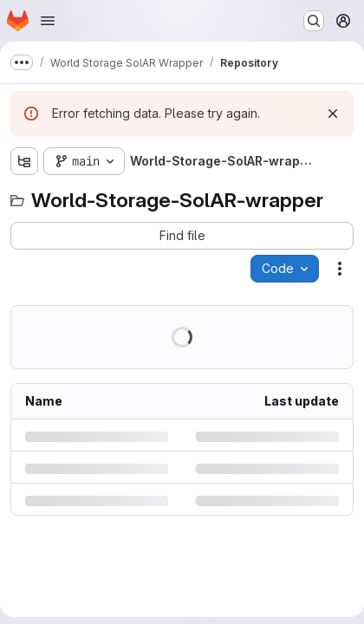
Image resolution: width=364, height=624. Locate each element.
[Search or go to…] (314, 21)
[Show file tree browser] (24, 161)
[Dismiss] (333, 114)
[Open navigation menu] (48, 21)
